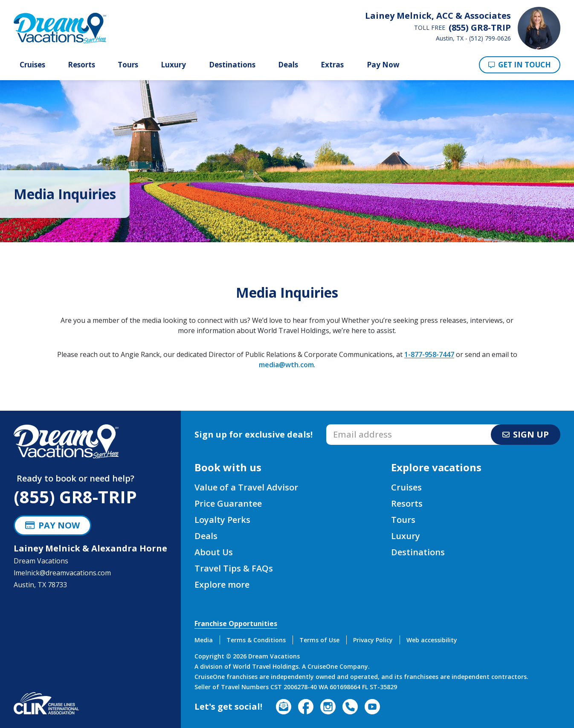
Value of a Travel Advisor (246, 487)
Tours (128, 65)
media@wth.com (286, 365)
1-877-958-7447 (429, 354)
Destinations (232, 65)
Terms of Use (319, 640)
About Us (214, 552)
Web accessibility (432, 640)
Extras (332, 65)
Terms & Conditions (256, 640)
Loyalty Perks (222, 520)
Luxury (173, 65)
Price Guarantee (228, 503)
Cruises (32, 65)
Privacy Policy (373, 640)
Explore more (222, 584)
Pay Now (383, 65)
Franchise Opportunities (236, 624)
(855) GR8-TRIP (75, 497)
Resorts (81, 65)
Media (204, 640)
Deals (288, 65)
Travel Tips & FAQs (234, 568)
